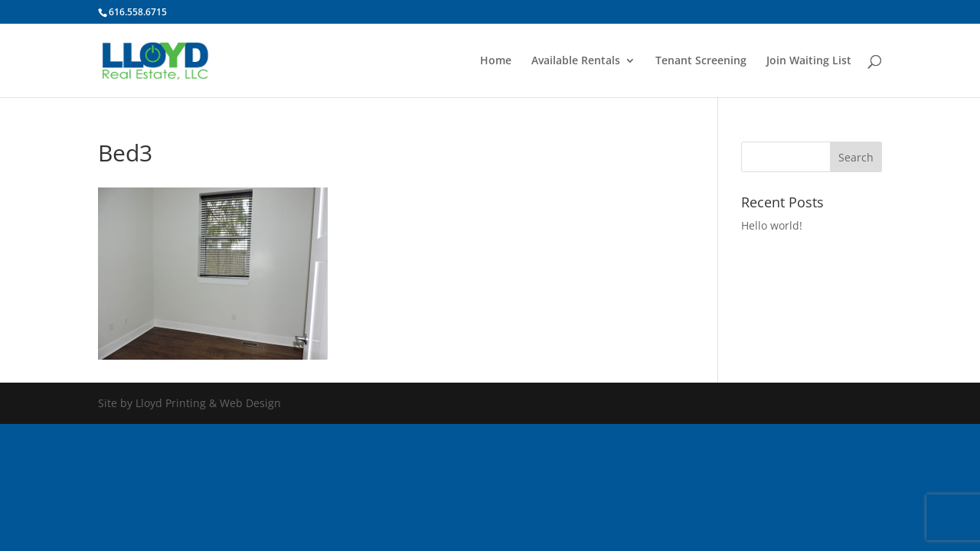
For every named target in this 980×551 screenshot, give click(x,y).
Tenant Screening (701, 61)
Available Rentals (576, 61)
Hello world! (772, 225)
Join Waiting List (809, 61)
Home (496, 61)
